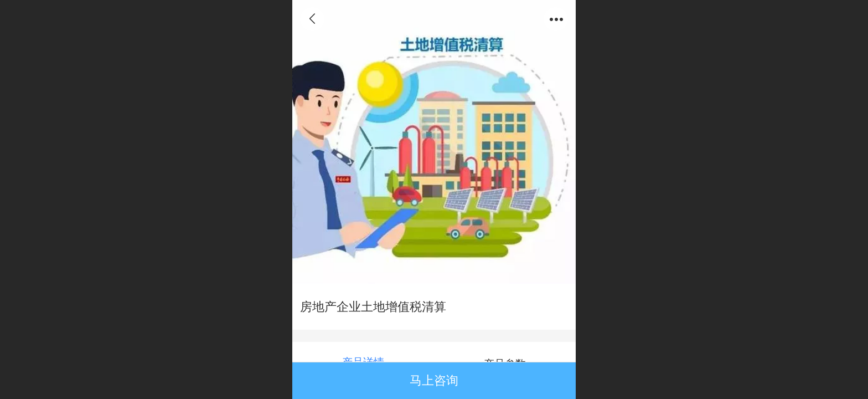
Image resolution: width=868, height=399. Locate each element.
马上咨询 (434, 380)
